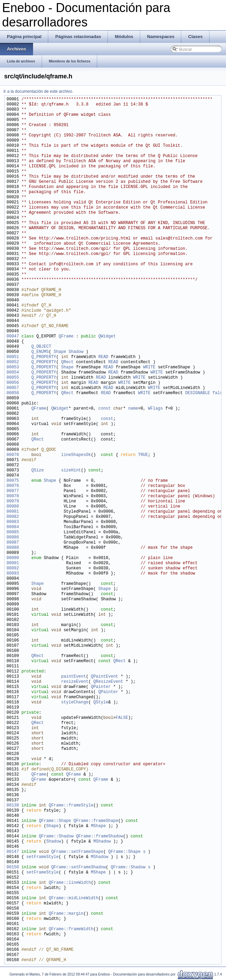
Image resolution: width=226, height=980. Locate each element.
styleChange (75, 703)
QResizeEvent (108, 682)
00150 (13, 867)
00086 (13, 538)
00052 (13, 362)
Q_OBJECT (41, 347)
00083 (13, 522)
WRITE (149, 367)
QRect (67, 362)
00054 (13, 373)
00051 (13, 357)
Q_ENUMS (40, 352)
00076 (13, 486)
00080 (13, 507)
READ (103, 357)
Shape (60, 352)
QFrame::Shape (55, 821)
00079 (13, 502)
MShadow (102, 842)
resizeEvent (75, 682)
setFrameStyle (43, 857)
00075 (13, 481)
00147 (13, 852)
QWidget (107, 337)
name (133, 409)
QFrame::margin (66, 914)
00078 (13, 496)
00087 (13, 543)
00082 (13, 517)
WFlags (156, 409)
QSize (38, 471)
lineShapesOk (76, 455)
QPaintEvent (105, 677)
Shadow (76, 352)
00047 (13, 337)
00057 (13, 388)
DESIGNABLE (198, 393)
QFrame (66, 337)
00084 (13, 527)
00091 (13, 563)
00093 (13, 574)
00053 (13, 367)
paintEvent (73, 677)
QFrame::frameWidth (71, 929)
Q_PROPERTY (44, 357)
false (219, 393)
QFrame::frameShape (96, 821)
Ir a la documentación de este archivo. (38, 91)
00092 (13, 569)
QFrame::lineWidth (70, 883)
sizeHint (71, 471)
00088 (13, 548)
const (104, 409)
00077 (13, 491)
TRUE (143, 455)
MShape (98, 826)
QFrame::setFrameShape (77, 852)
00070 (13, 455)
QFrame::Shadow (56, 837)
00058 (13, 393)
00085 (13, 532)
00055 (13, 378)
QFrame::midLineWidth (73, 898)
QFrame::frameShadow (100, 837)
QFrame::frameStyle (71, 806)
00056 (13, 383)
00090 (13, 558)
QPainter (101, 687)
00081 (13, 512)
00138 (13, 806)
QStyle (101, 703)
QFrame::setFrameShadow (79, 867)
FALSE (122, 718)
